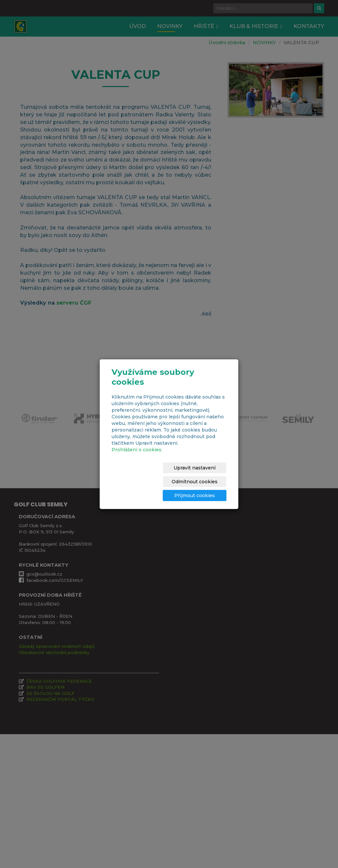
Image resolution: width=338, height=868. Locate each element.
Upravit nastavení (147, 475)
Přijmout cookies (201, 489)
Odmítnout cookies (203, 475)
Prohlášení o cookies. (137, 457)
